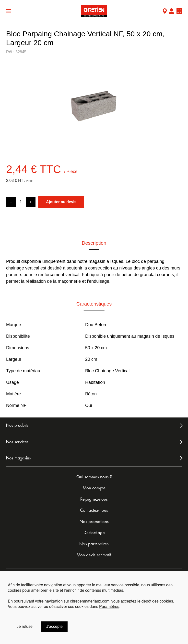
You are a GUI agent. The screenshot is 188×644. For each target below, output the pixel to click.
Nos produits (17, 425)
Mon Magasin (165, 12)
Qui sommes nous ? (94, 477)
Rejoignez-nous (94, 499)
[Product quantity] (21, 202)
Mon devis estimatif (94, 555)
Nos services (17, 442)
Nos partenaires (94, 544)
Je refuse (25, 627)
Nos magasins (18, 458)
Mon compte (171, 12)
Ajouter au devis (61, 202)
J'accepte (54, 627)
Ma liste (179, 12)
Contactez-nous (94, 510)
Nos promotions (94, 522)
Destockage (94, 533)
